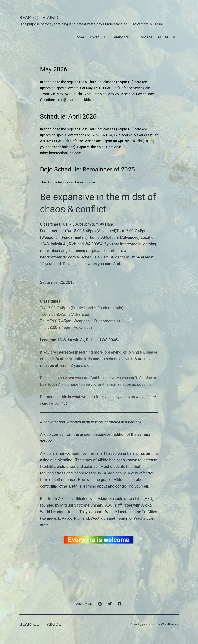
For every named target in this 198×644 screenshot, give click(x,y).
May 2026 (54, 69)
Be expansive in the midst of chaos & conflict (98, 203)
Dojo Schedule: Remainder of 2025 (87, 169)
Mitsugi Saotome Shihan (81, 505)
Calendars (120, 37)
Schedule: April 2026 (68, 116)
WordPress (169, 624)
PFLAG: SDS (168, 37)
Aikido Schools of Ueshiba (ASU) (126, 499)
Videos (147, 37)
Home (79, 37)
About (94, 37)
